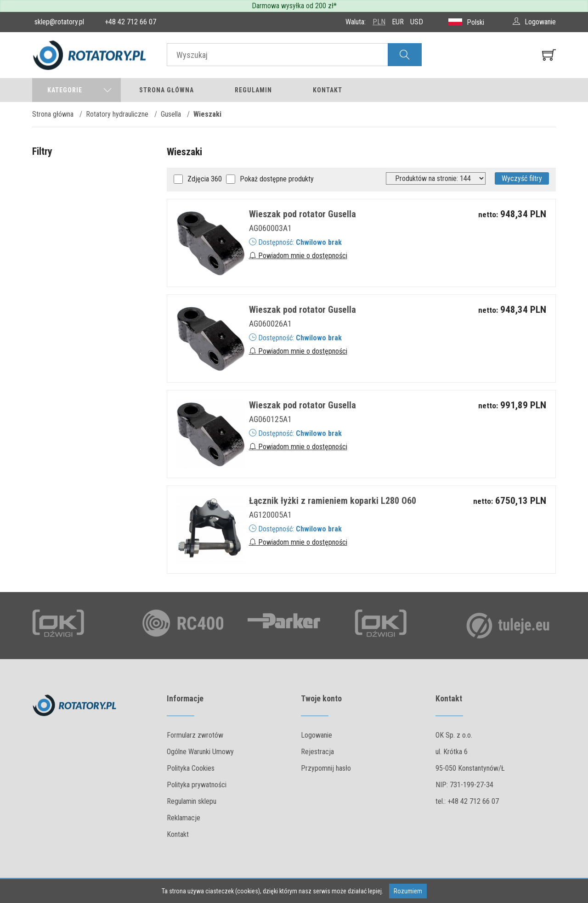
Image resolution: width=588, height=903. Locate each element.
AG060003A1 (270, 228)
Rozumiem (408, 891)
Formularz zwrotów (195, 735)
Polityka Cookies (191, 768)
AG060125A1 (270, 419)
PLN (379, 22)
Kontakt (328, 90)
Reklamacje (184, 818)
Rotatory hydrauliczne (117, 114)
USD (417, 22)
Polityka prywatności (197, 785)
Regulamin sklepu (192, 801)
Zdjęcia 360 (205, 179)
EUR (398, 22)
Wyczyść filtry (522, 178)
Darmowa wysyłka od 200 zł (293, 6)
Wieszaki (207, 114)
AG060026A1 (270, 324)
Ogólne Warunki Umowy (200, 752)
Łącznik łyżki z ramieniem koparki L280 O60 (333, 501)
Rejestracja (317, 752)
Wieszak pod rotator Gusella (302, 214)
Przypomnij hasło (326, 768)
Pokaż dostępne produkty (277, 179)
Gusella (171, 114)
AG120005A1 (270, 515)
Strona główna (167, 90)
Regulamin (253, 90)
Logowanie (317, 735)
